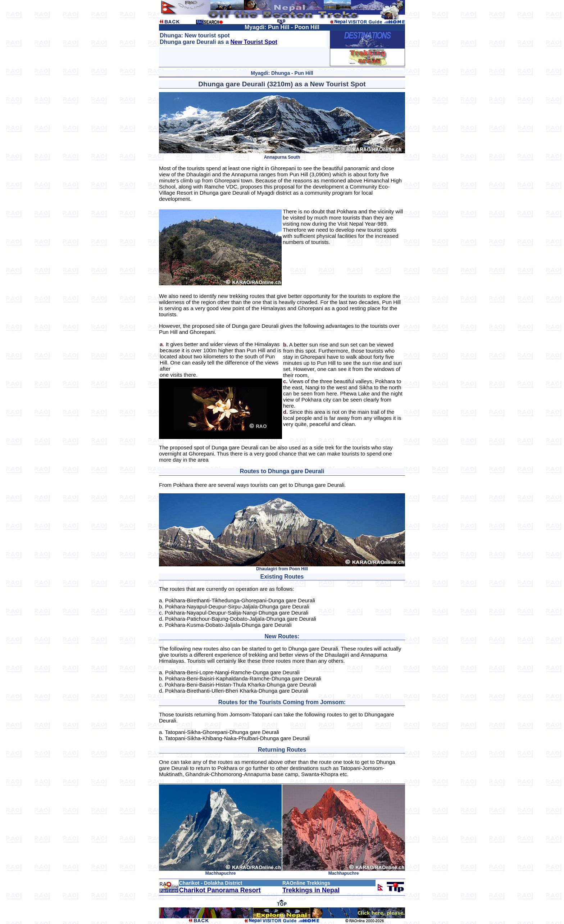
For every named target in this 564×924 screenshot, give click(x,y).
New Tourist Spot (254, 42)
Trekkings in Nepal (311, 890)
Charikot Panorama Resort (220, 890)
